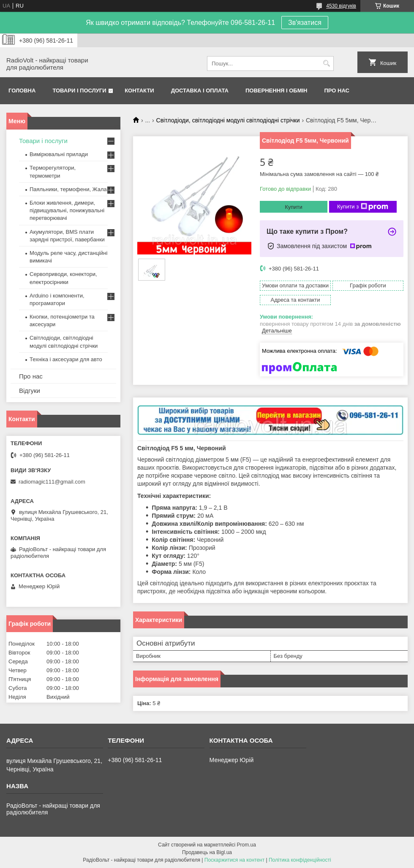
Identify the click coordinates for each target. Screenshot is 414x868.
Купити (294, 207)
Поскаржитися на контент (234, 860)
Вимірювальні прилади (59, 154)
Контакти (139, 91)
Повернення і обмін (276, 91)
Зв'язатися (305, 23)
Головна (22, 91)
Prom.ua (246, 845)
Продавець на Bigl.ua (207, 852)
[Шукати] (326, 64)
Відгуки (30, 391)
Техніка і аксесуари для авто (66, 359)
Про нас (337, 91)
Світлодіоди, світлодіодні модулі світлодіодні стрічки (228, 120)
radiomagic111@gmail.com (52, 482)
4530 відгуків (341, 6)
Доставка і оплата (200, 91)
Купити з (363, 207)
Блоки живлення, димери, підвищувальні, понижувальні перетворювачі (67, 210)
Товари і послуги (79, 91)
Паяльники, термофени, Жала (68, 189)
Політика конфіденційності (300, 860)
